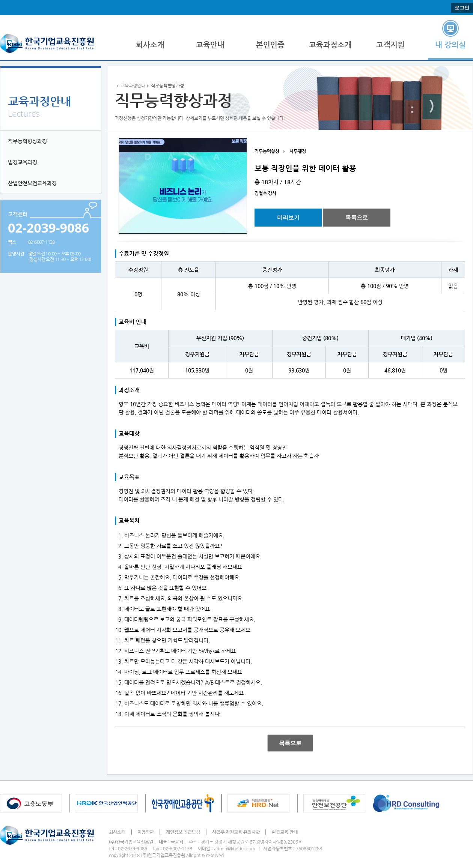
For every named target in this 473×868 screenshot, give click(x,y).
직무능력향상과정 (27, 141)
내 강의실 (450, 45)
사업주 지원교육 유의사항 (236, 832)
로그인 (462, 8)
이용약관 (146, 832)
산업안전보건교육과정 (32, 183)
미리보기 (288, 217)
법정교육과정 (23, 162)
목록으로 (357, 217)
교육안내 (210, 45)
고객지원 (390, 45)
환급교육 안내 (285, 832)
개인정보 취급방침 (183, 832)
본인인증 (270, 45)
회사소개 (150, 45)
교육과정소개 (330, 45)
